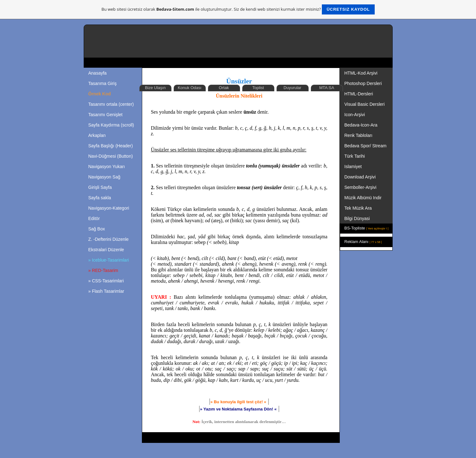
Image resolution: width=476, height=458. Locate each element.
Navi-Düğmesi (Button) (111, 156)
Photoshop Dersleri (363, 83)
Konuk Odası (190, 88)
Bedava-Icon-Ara (362, 125)
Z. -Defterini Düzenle (109, 239)
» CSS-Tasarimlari (106, 281)
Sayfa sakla (100, 198)
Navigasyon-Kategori (109, 208)
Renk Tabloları (358, 135)
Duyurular (292, 88)
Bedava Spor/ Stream (366, 146)
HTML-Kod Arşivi (362, 73)
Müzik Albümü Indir (363, 198)
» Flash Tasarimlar (106, 291)
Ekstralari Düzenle (106, 250)
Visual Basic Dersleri (365, 104)
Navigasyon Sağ (104, 177)
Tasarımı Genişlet (106, 115)
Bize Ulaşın (155, 88)
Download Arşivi (360, 177)
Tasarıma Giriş (103, 83)
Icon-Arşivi (355, 115)
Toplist (258, 88)
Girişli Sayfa (100, 187)
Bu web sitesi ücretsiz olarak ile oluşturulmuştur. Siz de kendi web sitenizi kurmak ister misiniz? (238, 9)
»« (238, 409)
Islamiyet (353, 167)
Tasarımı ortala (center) (111, 104)
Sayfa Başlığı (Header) (111, 146)
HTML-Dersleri (359, 94)
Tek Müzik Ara (359, 208)
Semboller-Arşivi (361, 187)
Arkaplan (97, 135)
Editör (94, 218)
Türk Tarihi (355, 156)
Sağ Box (97, 229)
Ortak (224, 88)
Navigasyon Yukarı (107, 167)
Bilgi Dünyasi (358, 218)
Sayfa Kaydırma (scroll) (111, 125)
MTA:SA (327, 88)
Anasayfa (98, 73)
